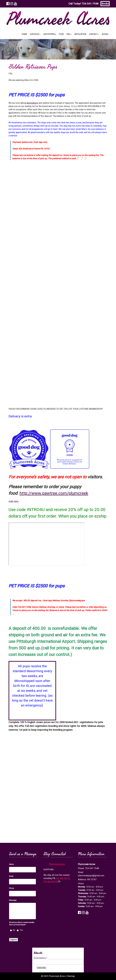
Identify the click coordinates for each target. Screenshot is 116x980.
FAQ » (69, 34)
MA (61, 878)
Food (61, 34)
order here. (14, 501)
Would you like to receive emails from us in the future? (22, 924)
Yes (21, 930)
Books (105, 4)
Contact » (94, 34)
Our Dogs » (35, 34)
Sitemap (71, 976)
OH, (45, 882)
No (14, 930)
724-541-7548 (90, 4)
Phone (12, 888)
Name (12, 864)
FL (69, 878)
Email (12, 876)
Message (13, 900)
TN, (56, 882)
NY (57, 878)
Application (80, 34)
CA (65, 878)
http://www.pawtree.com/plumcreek (54, 493)
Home (24, 34)
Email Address (40, 958)
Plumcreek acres (57, 864)
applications (32, 103)
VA (49, 882)
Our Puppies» (50, 34)
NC (52, 882)
